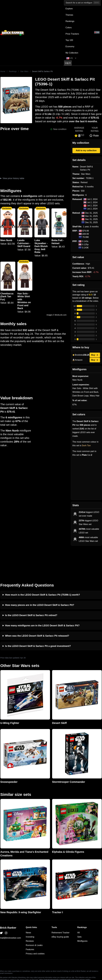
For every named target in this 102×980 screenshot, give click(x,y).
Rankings (70, 21)
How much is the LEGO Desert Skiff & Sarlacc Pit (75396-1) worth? (43, 565)
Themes (69, 15)
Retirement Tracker (61, 902)
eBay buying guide (60, 907)
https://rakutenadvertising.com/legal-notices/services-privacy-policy (65, 949)
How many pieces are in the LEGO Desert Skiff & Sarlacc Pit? (40, 575)
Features (30, 919)
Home (3, 71)
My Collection (72, 53)
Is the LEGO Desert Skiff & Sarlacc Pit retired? (31, 585)
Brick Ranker (8, 897)
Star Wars (24, 71)
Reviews (30, 911)
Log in (68, 63)
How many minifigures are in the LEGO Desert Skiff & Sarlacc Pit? (42, 595)
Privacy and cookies (35, 923)
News (28, 902)
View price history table (13, 178)
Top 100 (69, 40)
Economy (70, 46)
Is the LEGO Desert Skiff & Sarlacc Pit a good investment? (38, 616)
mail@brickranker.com (10, 908)
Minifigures (82, 911)
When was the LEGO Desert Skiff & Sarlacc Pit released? (37, 606)
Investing (30, 907)
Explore (69, 9)
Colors (69, 28)
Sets (79, 907)
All (79, 902)
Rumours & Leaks (34, 915)
